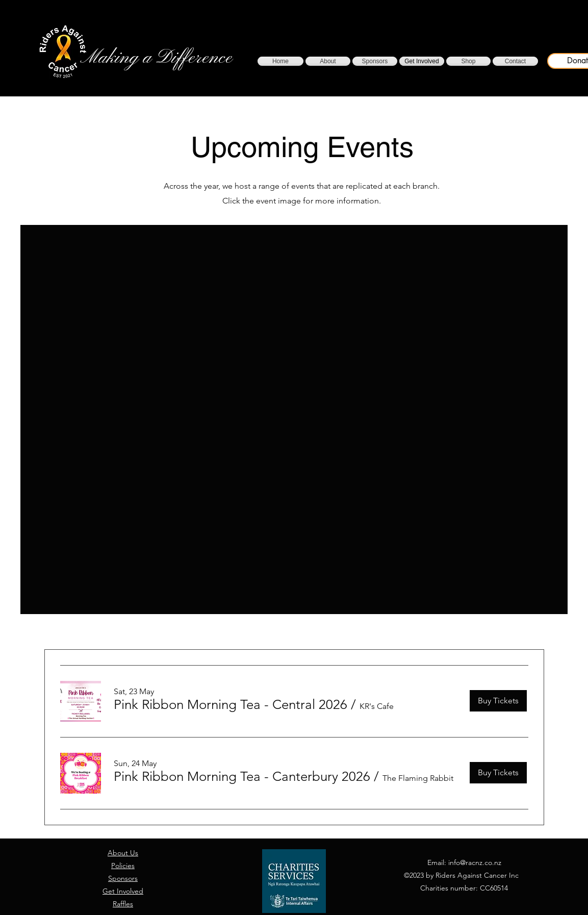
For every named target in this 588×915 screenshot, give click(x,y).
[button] (231, 705)
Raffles (123, 904)
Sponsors (123, 878)
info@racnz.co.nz (475, 862)
